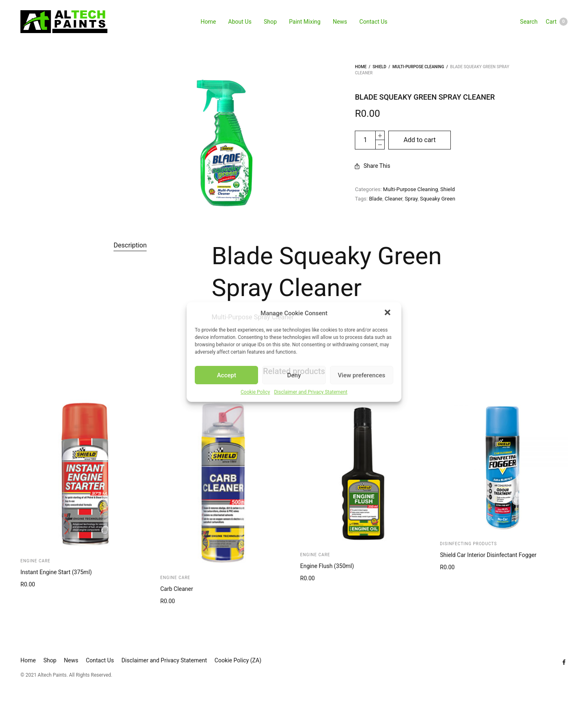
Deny (294, 375)
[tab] (130, 245)
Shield (379, 67)
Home (208, 22)
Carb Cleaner (177, 589)
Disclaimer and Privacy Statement (311, 392)
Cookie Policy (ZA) (238, 660)
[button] (388, 313)
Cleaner (393, 199)
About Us (240, 22)
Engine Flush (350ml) (327, 566)
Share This (373, 166)
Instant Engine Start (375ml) (56, 572)
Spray (411, 199)
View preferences (361, 375)
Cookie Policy (255, 392)
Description (130, 245)
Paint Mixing (305, 22)
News (340, 22)
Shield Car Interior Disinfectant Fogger (488, 555)
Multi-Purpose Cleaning (418, 67)
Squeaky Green (438, 199)
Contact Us (373, 22)
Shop (270, 22)
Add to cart (420, 140)
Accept (226, 375)
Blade (376, 199)
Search (529, 22)
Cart (557, 22)
